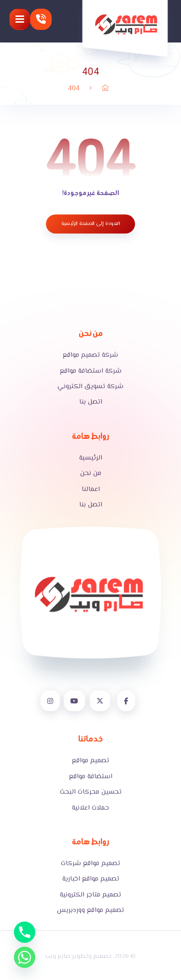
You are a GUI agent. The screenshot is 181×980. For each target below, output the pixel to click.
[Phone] (25, 932)
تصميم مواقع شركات (90, 864)
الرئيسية (91, 458)
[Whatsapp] (25, 957)
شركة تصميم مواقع (90, 355)
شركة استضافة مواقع (91, 371)
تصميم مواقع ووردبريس (90, 910)
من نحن (91, 474)
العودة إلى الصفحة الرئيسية (91, 224)
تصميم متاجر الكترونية (90, 895)
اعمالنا (91, 490)
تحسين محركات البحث (91, 792)
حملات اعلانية (90, 808)
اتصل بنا (91, 402)
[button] (20, 19)
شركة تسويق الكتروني (90, 387)
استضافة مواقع (91, 777)
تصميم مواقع (90, 761)
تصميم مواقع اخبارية (91, 879)
